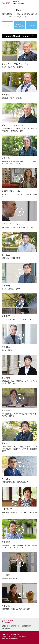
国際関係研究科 (26, 626)
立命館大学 (5, 626)
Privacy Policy (15, 634)
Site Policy (5, 634)
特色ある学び (32, 25)
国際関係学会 (6, 629)
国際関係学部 (15, 626)
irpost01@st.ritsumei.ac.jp (9, 639)
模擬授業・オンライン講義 (19, 25)
